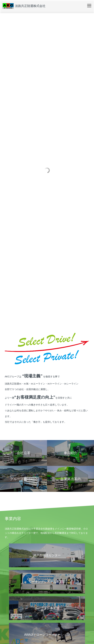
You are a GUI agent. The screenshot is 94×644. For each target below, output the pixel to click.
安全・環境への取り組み (18, 603)
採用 (7, 625)
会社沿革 (52, 589)
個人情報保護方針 (55, 595)
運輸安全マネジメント (15, 610)
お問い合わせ (12, 632)
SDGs (51, 610)
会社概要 (10, 582)
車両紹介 (10, 618)
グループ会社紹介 (13, 595)
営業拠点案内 (11, 589)
